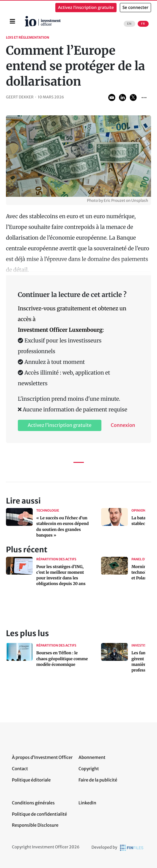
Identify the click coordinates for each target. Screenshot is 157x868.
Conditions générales (33, 803)
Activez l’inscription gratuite (86, 8)
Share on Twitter (133, 98)
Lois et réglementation (28, 38)
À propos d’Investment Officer (42, 757)
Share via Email (112, 98)
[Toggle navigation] (12, 21)
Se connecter (135, 8)
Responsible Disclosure (35, 825)
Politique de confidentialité (39, 814)
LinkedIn (87, 803)
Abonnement (92, 757)
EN (129, 24)
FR (143, 24)
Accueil (27, 18)
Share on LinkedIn (123, 98)
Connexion (123, 425)
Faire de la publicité (98, 780)
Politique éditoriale (31, 780)
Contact (20, 769)
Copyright (89, 769)
